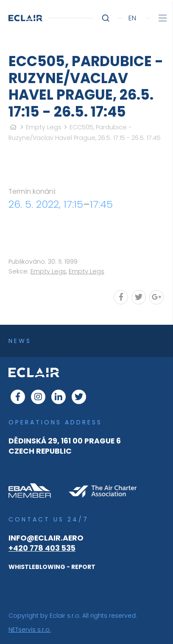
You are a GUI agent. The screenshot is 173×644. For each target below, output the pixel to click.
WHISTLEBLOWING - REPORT (52, 567)
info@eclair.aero (46, 538)
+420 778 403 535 (42, 548)
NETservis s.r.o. (30, 630)
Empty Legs (44, 127)
